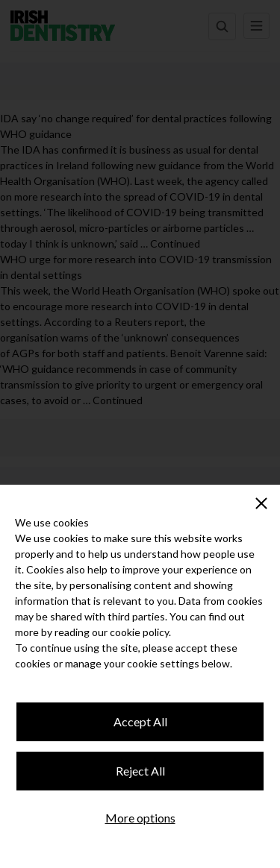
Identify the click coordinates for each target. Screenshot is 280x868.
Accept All (140, 721)
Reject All (140, 771)
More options (140, 818)
